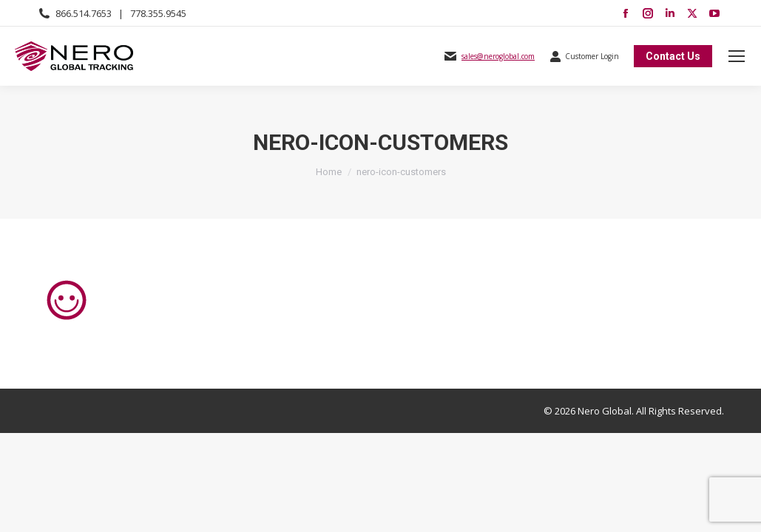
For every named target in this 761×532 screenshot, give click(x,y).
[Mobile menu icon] (737, 56)
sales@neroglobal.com (498, 56)
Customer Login (584, 56)
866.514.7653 (84, 13)
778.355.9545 (158, 13)
